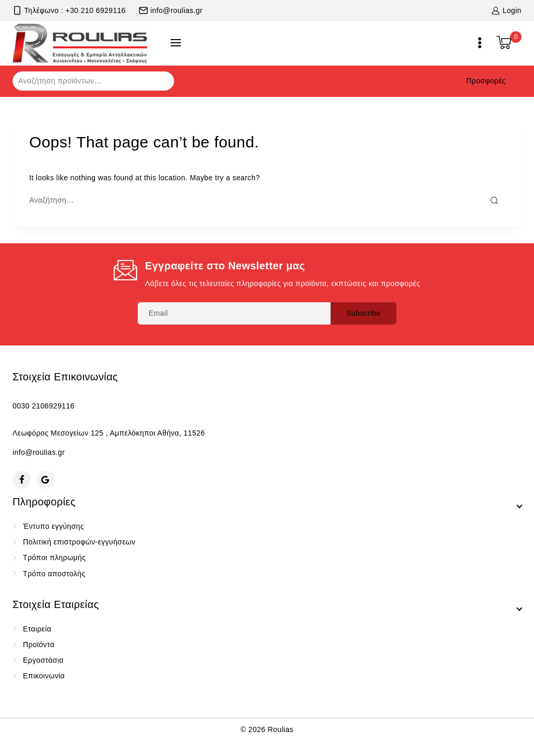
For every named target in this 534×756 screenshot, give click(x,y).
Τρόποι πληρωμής (54, 557)
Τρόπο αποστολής (54, 574)
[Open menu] (480, 43)
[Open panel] (176, 43)
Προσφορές (486, 81)
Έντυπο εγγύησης (53, 526)
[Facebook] (22, 480)
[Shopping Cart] (509, 43)
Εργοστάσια (43, 660)
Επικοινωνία (44, 676)
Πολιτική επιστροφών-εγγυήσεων (79, 542)
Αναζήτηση (160, 80)
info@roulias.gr (39, 452)
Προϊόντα (39, 645)
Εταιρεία (37, 629)
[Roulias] (81, 43)
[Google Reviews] (46, 480)
